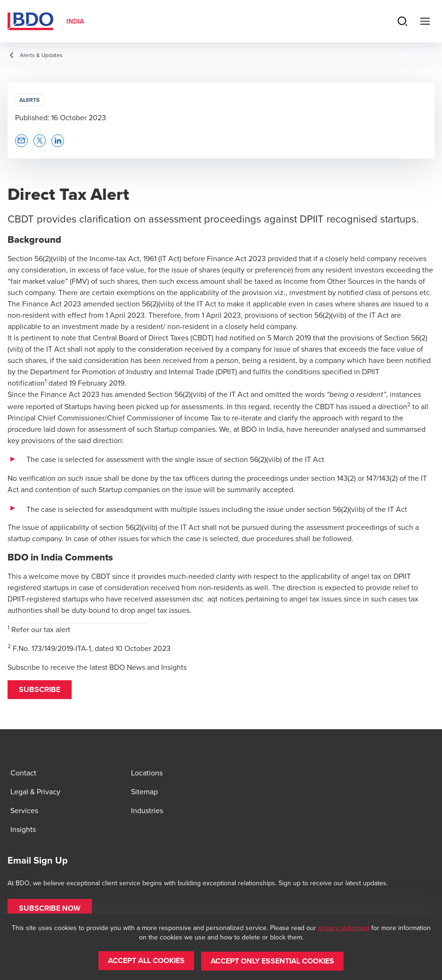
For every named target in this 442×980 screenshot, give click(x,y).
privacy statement (344, 928)
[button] (40, 690)
